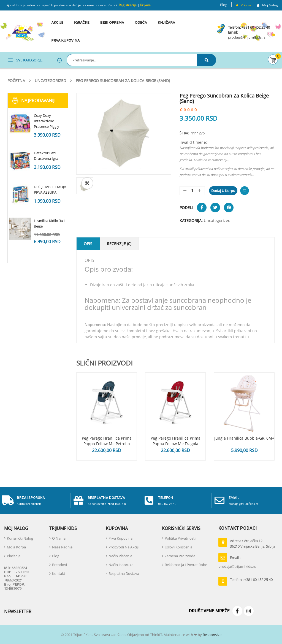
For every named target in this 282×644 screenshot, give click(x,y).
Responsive (212, 635)
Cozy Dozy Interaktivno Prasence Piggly (47, 121)
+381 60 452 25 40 (256, 27)
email (234, 498)
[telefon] (149, 500)
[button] (87, 183)
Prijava (145, 5)
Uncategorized (50, 81)
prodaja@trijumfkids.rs (247, 37)
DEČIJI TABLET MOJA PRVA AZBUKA (50, 190)
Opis (88, 244)
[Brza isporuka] (8, 500)
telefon (166, 498)
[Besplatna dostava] (78, 500)
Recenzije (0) (119, 244)
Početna (16, 81)
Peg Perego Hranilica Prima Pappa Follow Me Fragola (176, 441)
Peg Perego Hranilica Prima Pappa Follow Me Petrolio (107, 441)
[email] (219, 500)
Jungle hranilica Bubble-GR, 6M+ (244, 438)
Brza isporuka (31, 498)
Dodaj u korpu (223, 191)
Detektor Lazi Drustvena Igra (46, 156)
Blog (224, 5)
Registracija (127, 5)
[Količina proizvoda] (192, 191)
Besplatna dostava (106, 498)
